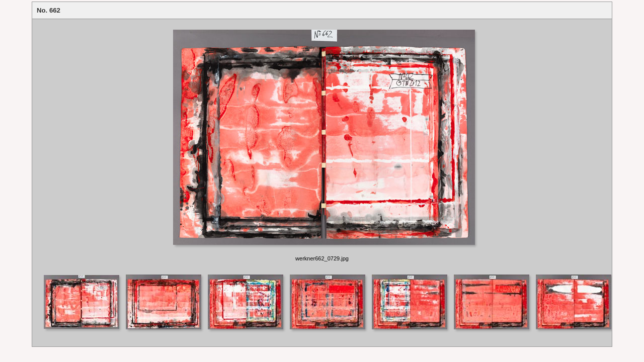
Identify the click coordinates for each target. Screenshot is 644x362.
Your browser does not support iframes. (322, 146)
